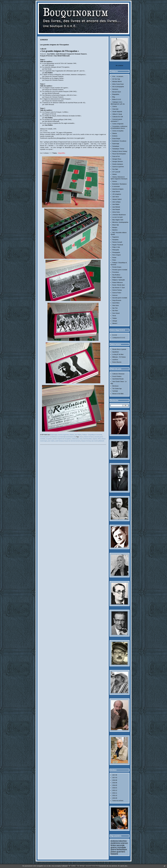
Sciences (115, 295)
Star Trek (115, 308)
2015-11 (115, 793)
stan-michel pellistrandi (98, 441)
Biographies (116, 94)
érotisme (114, 841)
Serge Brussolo (117, 300)
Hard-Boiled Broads (118, 379)
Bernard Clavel (117, 92)
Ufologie (115, 321)
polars (114, 852)
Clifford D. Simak (117, 114)
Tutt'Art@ (115, 391)
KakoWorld (115, 352)
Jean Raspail (116, 209)
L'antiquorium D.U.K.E (119, 338)
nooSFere (115, 360)
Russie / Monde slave (118, 285)
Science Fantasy (117, 290)
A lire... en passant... (118, 76)
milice (99, 439)
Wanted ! (115, 323)
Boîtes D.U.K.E (117, 99)
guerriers (121, 852)
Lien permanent (60, 437)
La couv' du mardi (117, 217)
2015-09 (115, 798)
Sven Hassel (116, 313)
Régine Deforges (117, 277)
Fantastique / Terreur (118, 149)
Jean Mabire (116, 204)
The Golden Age (117, 389)
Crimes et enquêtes (118, 131)
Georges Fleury (117, 159)
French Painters (117, 376)
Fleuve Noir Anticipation (119, 154)
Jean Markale (116, 207)
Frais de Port (116, 156)
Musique (115, 227)
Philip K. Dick (116, 247)
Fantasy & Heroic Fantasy (120, 151)
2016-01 (115, 788)
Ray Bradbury (116, 275)
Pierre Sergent (116, 255)
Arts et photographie (118, 87)
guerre (113, 849)
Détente (115, 133)
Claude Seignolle (117, 112)
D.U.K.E (115, 335)
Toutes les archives (118, 801)
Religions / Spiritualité (119, 280)
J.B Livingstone (117, 194)
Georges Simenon (118, 162)
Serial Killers (116, 303)
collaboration (75, 439)
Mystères (115, 230)
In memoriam (116, 187)
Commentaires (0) (70, 437)
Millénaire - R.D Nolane (119, 357)
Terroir (114, 316)
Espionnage (116, 144)
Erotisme (115, 136)
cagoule (95, 439)
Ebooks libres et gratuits (119, 349)
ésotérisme (115, 843)
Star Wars (115, 311)
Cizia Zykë (115, 109)
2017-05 (115, 775)
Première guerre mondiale (120, 270)
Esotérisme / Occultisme (119, 141)
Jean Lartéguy (116, 202)
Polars (114, 260)
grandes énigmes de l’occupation (62, 439)
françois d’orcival (86, 441)
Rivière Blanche (117, 362)
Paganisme (116, 237)
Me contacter (119, 66)
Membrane (115, 386)
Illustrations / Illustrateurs (119, 184)
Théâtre (115, 318)
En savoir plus (123, 866)
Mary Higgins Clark (118, 220)
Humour (115, 181)
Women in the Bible (118, 394)
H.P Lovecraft (116, 172)
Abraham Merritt (117, 82)
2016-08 (115, 780)
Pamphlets (115, 240)
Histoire (115, 174)
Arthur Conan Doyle (118, 84)
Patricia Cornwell (117, 242)
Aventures (115, 89)
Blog (114, 97)
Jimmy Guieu (116, 212)
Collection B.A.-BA (118, 117)
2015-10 (115, 796)
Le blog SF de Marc (118, 354)
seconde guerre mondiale (118, 846)
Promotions (116, 272)
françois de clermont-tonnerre (72, 441)
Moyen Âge (116, 225)
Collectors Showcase (118, 374)
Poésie (114, 258)
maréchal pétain (87, 439)
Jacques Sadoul (117, 199)
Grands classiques (118, 164)
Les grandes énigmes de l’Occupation (55, 45)
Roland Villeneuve (118, 283)
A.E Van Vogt (116, 79)
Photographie (116, 252)
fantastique (122, 849)
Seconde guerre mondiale (120, 298)
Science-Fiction (117, 293)
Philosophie (116, 250)
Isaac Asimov (116, 192)
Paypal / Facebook (118, 245)
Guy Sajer (115, 169)
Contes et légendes (118, 124)
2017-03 (115, 778)
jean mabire (51, 441)
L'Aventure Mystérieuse (119, 215)
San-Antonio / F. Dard (118, 288)
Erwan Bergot (116, 139)
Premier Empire (117, 267)
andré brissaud (59, 441)
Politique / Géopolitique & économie (92, 435)
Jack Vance (116, 197)
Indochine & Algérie (118, 189)
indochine (122, 841)
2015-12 (115, 790)
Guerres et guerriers (118, 167)
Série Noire (116, 306)
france (82, 437)
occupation (49, 439)
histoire (114, 854)
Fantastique (116, 146)
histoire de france (89, 437)
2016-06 (115, 783)
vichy (81, 439)
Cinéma (115, 107)
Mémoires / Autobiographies (120, 222)
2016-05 (115, 785)
